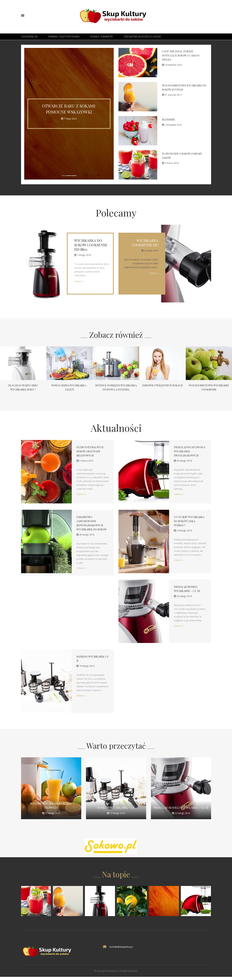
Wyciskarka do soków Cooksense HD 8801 (91, 245)
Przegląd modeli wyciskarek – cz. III (181, 810)
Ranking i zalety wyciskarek (64, 37)
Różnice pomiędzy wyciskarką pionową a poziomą (116, 389)
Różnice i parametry (102, 37)
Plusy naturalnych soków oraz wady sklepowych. (91, 451)
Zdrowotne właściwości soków (142, 37)
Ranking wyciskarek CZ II (116, 810)
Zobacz (79, 281)
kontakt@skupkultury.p (121, 949)
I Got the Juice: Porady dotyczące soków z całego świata (183, 55)
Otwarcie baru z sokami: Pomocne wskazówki (69, 109)
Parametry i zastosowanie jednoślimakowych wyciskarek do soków (91, 528)
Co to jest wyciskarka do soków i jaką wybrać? (190, 523)
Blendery (169, 119)
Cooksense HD (29, 37)
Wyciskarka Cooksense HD (145, 243)
